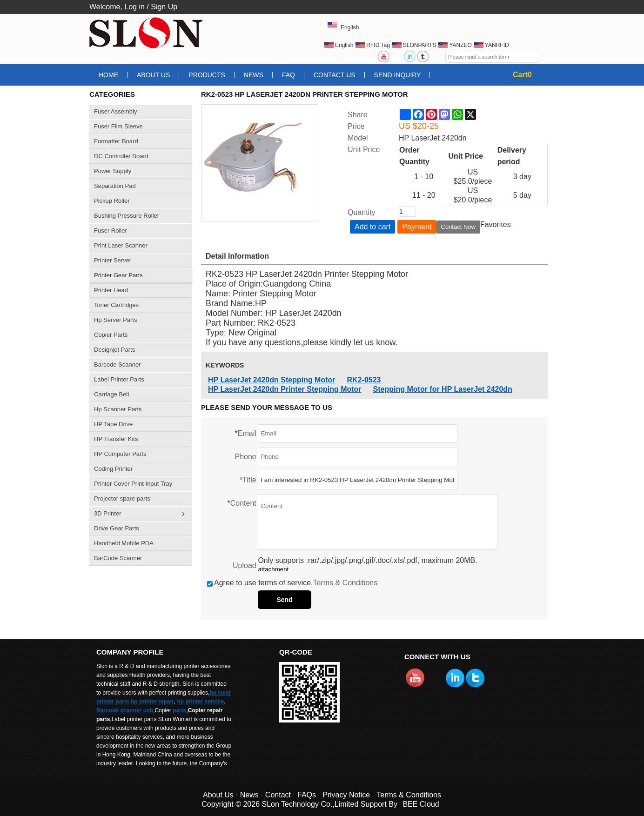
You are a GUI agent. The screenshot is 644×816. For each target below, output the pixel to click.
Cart (522, 75)
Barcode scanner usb (125, 710)
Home (108, 75)
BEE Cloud (421, 804)
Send (284, 600)
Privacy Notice (346, 795)
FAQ (288, 75)
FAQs (307, 795)
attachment (273, 569)
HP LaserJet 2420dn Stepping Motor (272, 380)
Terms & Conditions (345, 583)
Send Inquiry (398, 75)
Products (207, 75)
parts (179, 710)
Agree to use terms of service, (292, 583)
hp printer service (200, 702)
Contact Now (458, 227)
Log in (134, 7)
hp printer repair (152, 702)
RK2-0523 (364, 380)
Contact (278, 795)
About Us (153, 75)
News (254, 75)
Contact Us (335, 75)
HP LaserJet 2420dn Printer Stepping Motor (285, 389)
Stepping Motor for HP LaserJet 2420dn (443, 389)
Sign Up (164, 7)
